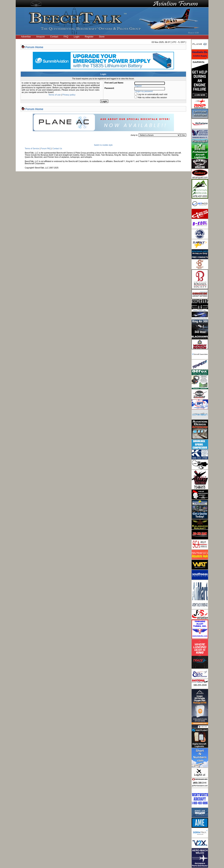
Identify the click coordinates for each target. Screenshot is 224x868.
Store (102, 37)
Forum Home (34, 47)
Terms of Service (32, 149)
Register (89, 37)
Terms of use (55, 95)
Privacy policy (69, 95)
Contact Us (57, 149)
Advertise (26, 37)
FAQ (66, 37)
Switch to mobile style (103, 145)
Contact (54, 37)
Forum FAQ (46, 149)
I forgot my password (144, 91)
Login (77, 37)
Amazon (41, 37)
